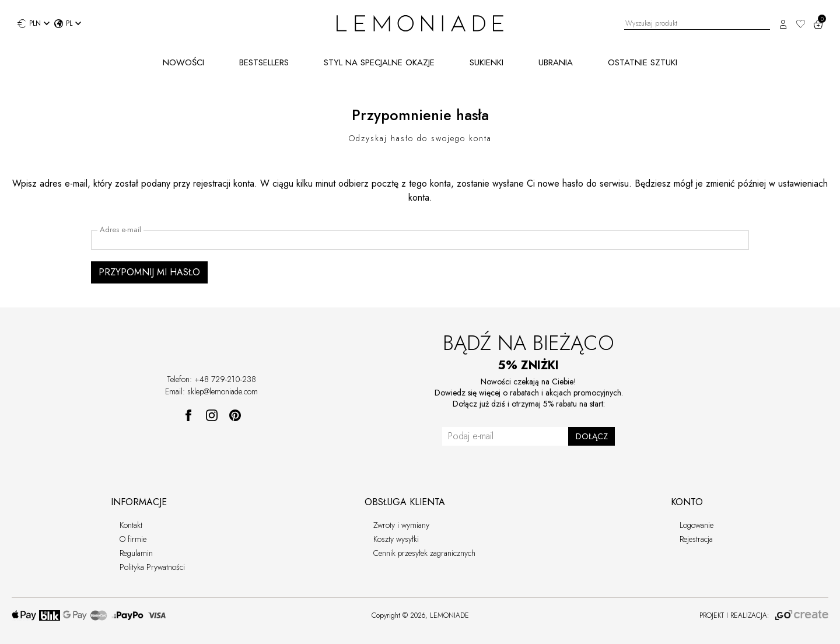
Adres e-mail (120, 230)
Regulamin (136, 553)
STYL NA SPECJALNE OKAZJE (379, 62)
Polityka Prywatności (152, 567)
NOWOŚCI (183, 62)
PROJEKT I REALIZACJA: (764, 615)
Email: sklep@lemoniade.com (211, 391)
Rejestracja (696, 539)
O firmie (133, 539)
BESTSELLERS (264, 62)
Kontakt (131, 525)
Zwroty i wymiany (401, 525)
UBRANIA (556, 62)
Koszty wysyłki (396, 539)
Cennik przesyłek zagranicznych (424, 553)
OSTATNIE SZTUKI (643, 62)
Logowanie (696, 525)
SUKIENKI (487, 62)
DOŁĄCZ (592, 436)
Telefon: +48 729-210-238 (211, 379)
